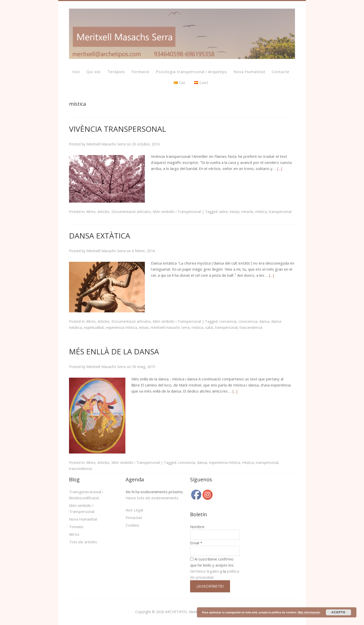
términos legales (205, 571)
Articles (104, 212)
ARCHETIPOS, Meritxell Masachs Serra (197, 612)
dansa (264, 321)
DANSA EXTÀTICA (100, 236)
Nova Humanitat (249, 72)
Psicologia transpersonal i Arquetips (191, 72)
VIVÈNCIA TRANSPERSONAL (118, 129)
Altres (91, 212)
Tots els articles (83, 542)
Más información (309, 612)
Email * (196, 543)
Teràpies (116, 72)
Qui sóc (94, 72)
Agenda (135, 479)
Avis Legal (134, 510)
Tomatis (76, 527)
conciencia (228, 321)
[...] (280, 168)
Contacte (281, 72)
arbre (223, 212)
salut (209, 327)
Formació (140, 72)
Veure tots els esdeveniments (152, 498)
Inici (76, 72)
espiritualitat (94, 327)
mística (261, 212)
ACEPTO (338, 612)
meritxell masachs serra (170, 327)
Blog (74, 479)
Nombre (197, 527)
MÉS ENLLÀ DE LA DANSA (114, 351)
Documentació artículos (131, 212)
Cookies (132, 525)
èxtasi (235, 212)
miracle (247, 212)
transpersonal (280, 212)
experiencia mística (121, 327)
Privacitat (134, 518)
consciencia (248, 321)
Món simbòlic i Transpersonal (177, 212)
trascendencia (251, 327)
